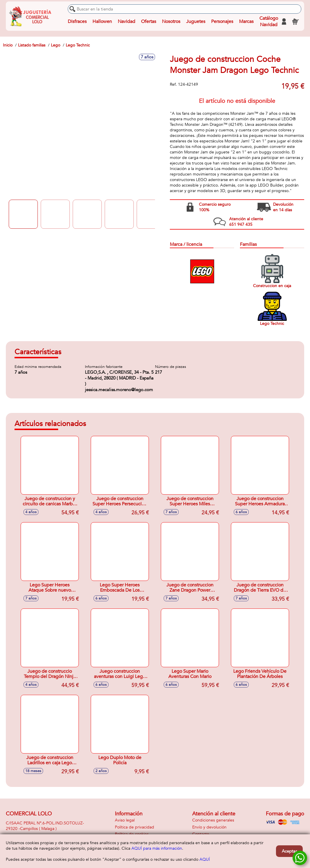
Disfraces (77, 22)
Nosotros (171, 22)
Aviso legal (125, 820)
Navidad (127, 22)
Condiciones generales (213, 820)
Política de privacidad (134, 827)
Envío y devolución (209, 827)
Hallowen (102, 22)
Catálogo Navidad (269, 22)
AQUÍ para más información (157, 848)
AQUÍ (205, 859)
